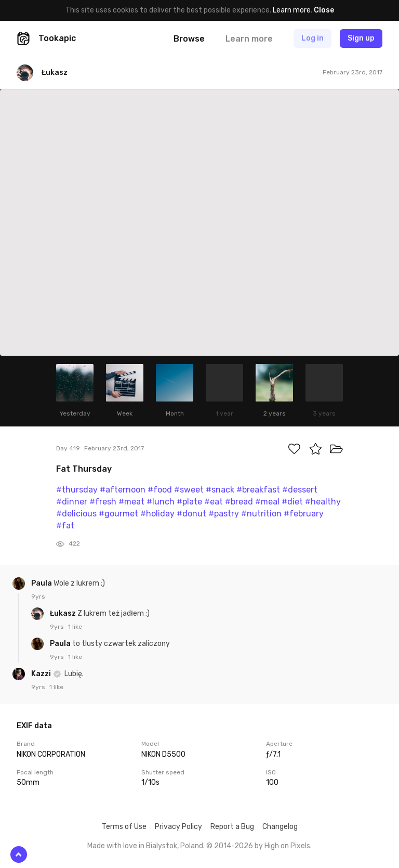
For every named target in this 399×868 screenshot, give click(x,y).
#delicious (76, 514)
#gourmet (118, 514)
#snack (220, 490)
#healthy (323, 502)
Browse (189, 39)
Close (324, 10)
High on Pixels (287, 846)
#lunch (161, 502)
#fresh (103, 502)
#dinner (72, 502)
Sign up (361, 38)
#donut (191, 514)
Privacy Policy (178, 827)
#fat (65, 526)
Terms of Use (124, 827)
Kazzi (42, 674)
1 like (75, 627)
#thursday (77, 490)
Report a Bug (232, 827)
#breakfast (258, 490)
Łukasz (64, 613)
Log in (312, 38)
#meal (267, 502)
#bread (239, 502)
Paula (42, 583)
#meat (131, 502)
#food (160, 490)
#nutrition (261, 514)
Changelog (280, 827)
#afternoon (123, 490)
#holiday (157, 514)
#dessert (300, 490)
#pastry (224, 514)
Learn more (292, 10)
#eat (214, 502)
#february (304, 514)
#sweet (189, 490)
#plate (189, 502)
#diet (292, 502)
